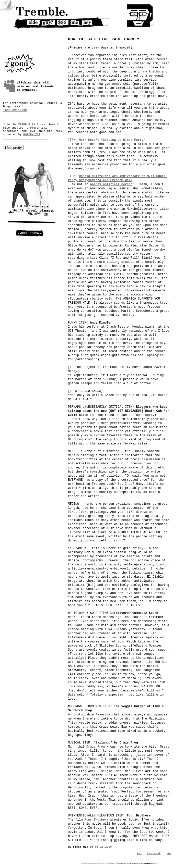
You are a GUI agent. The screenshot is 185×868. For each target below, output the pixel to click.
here (149, 415)
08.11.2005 (103, 847)
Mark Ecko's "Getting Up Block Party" (112, 140)
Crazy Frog (96, 747)
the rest (154, 853)
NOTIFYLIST (32, 134)
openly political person (111, 184)
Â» (169, 853)
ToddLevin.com (15, 110)
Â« (140, 853)
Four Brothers (97, 820)
